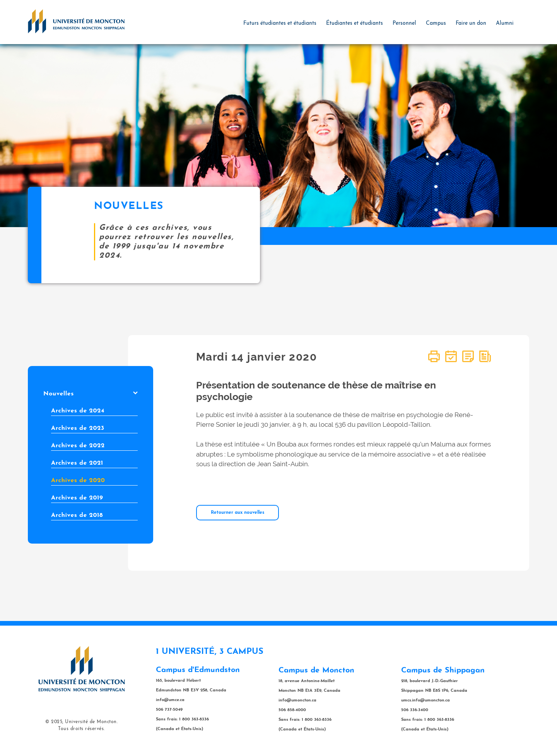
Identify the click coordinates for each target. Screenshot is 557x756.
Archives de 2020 (78, 481)
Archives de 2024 (78, 411)
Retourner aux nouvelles (237, 513)
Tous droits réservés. (81, 729)
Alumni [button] (505, 23)
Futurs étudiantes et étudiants (280, 23)
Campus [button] (436, 23)
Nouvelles (91, 394)
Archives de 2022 (78, 446)
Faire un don (471, 23)
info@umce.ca (170, 700)
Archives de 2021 (77, 463)
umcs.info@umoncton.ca (425, 700)
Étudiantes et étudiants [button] (355, 23)
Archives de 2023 (78, 428)
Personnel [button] (404, 23)
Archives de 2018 (77, 515)
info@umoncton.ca (297, 700)
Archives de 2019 (77, 498)
